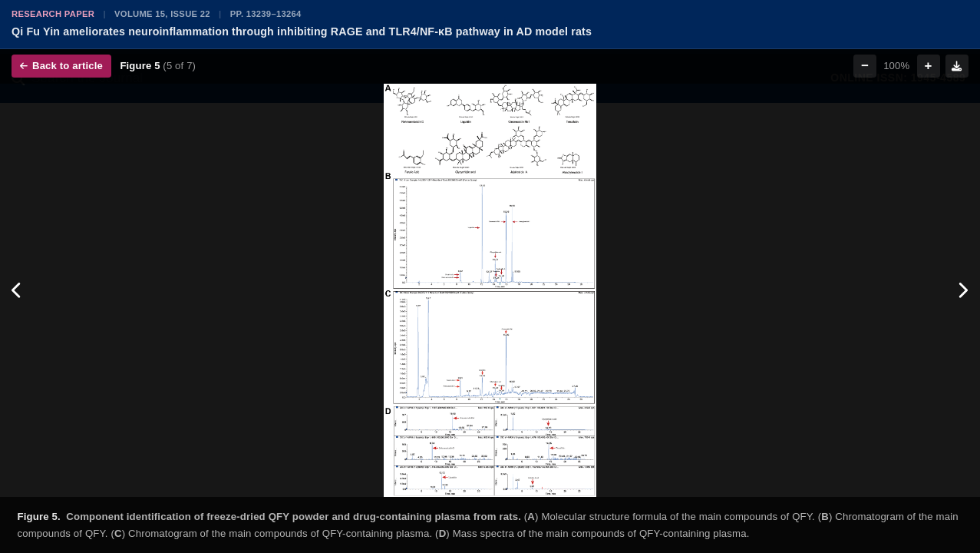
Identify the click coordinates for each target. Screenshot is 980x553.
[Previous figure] (17, 290)
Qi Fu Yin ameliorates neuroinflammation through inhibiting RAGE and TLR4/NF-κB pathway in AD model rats (302, 31)
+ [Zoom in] (929, 66)
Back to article (61, 66)
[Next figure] (963, 290)
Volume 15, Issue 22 (162, 14)
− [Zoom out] (865, 66)
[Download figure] (957, 66)
